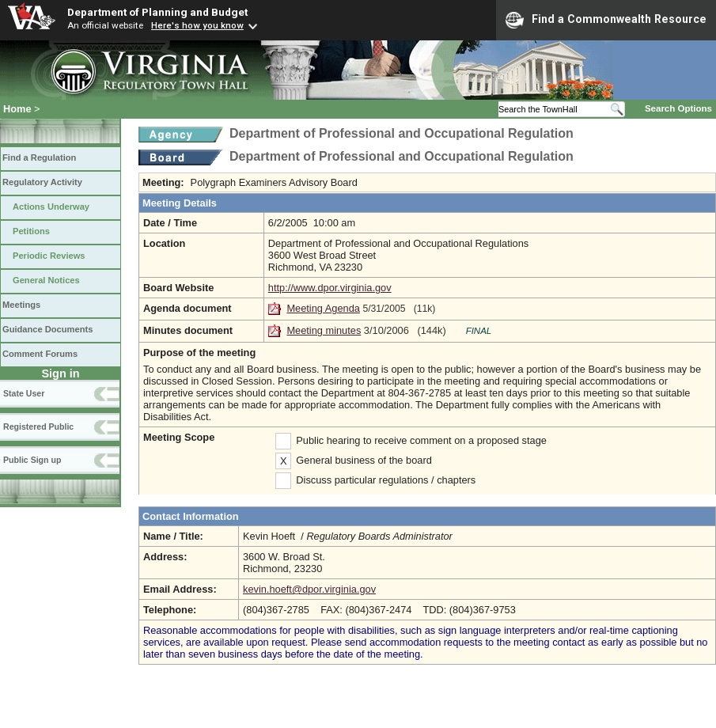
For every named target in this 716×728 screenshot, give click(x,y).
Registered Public (38, 427)
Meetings (21, 305)
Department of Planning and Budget (157, 12)
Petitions (31, 231)
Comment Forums (40, 354)
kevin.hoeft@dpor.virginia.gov (309, 589)
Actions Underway (51, 207)
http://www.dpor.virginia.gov (330, 288)
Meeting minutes (324, 330)
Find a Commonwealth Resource (606, 20)
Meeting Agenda (323, 308)
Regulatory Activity (42, 182)
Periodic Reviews (49, 256)
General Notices (46, 280)
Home (17, 109)
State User (24, 393)
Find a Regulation (39, 157)
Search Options (678, 108)
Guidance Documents (47, 329)
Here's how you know (197, 25)
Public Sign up (32, 460)
